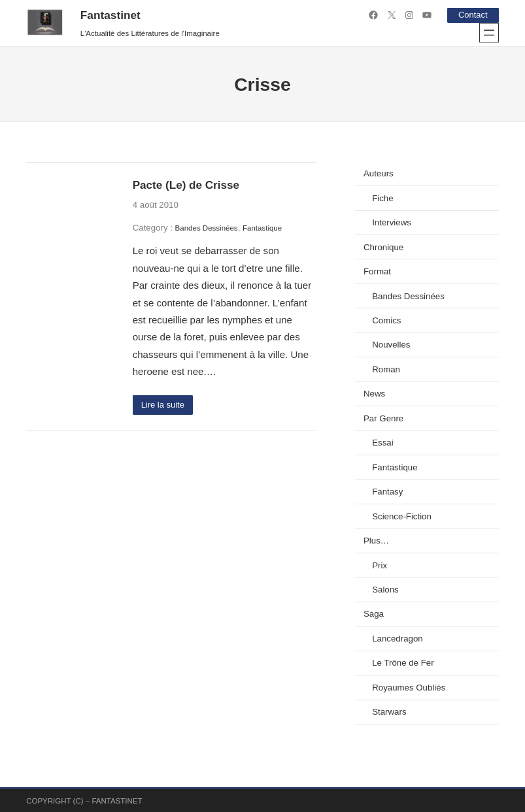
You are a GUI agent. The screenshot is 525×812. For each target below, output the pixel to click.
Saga (374, 614)
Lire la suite (163, 405)
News (374, 394)
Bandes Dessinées (207, 227)
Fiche (382, 198)
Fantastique (262, 227)
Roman (386, 369)
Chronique (383, 247)
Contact (472, 15)
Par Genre (383, 418)
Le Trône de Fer (403, 663)
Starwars (389, 712)
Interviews (392, 222)
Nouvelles (391, 345)
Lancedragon (397, 638)
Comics (386, 320)
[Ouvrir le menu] (489, 32)
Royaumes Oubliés (409, 687)
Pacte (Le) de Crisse (186, 185)
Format (377, 271)
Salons (385, 589)
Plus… (376, 541)
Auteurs (379, 173)
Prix (380, 565)
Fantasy (387, 492)
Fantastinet (110, 15)
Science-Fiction (402, 516)
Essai (382, 443)
